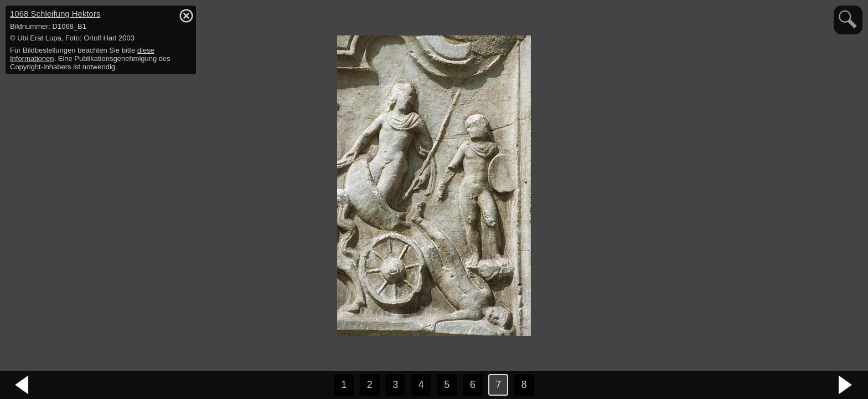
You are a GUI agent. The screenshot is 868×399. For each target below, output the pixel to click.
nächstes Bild (846, 385)
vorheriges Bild (22, 385)
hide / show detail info (186, 16)
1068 (55, 14)
